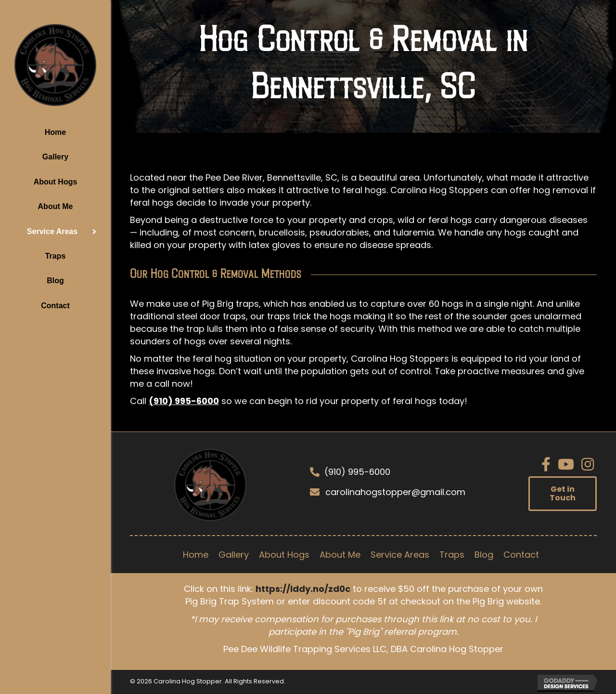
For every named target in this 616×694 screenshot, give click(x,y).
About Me (56, 206)
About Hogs (56, 182)
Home (55, 132)
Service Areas (52, 231)
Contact (55, 306)
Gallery (55, 157)
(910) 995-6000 (184, 401)
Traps (56, 256)
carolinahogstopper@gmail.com (395, 492)
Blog (55, 281)
